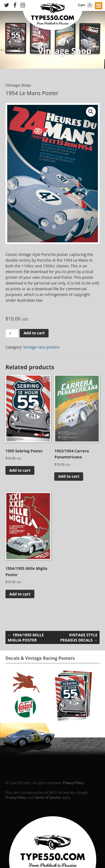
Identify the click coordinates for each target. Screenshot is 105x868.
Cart (85, 5)
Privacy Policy (73, 783)
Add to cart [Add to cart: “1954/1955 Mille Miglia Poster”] (20, 594)
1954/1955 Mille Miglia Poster (26, 637)
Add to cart (34, 333)
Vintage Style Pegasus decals (79, 637)
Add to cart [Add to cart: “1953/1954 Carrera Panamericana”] (69, 476)
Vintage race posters (42, 347)
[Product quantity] (12, 333)
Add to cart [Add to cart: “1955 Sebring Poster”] (20, 470)
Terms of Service (47, 797)
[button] (91, 112)
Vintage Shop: (18, 85)
